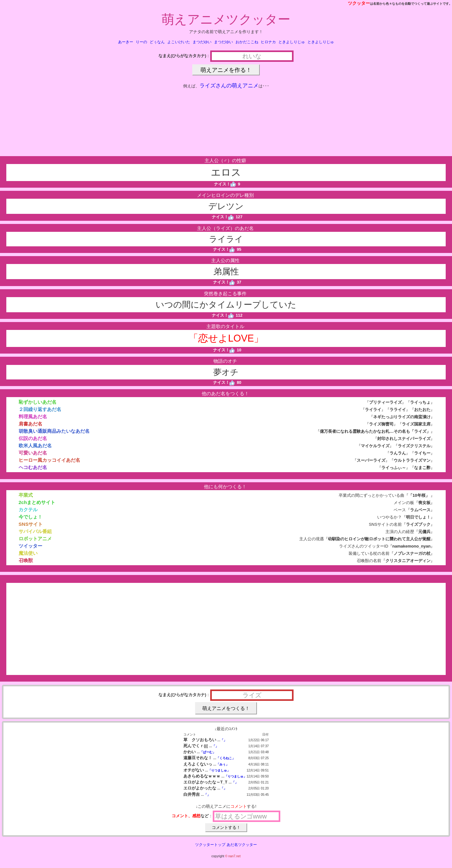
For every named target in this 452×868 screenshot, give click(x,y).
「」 (223, 740)
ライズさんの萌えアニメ (229, 86)
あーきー (126, 42)
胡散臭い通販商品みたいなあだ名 (54, 431)
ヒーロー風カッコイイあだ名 (49, 460)
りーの (141, 42)
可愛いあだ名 (33, 453)
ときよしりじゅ (292, 42)
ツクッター (359, 3)
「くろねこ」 (226, 758)
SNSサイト (31, 524)
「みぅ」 (223, 764)
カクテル (28, 510)
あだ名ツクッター (242, 845)
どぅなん (157, 42)
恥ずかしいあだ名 (38, 402)
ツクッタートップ (210, 845)
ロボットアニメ (35, 539)
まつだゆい (202, 42)
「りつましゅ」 (219, 770)
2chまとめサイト (37, 502)
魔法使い (28, 553)
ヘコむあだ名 (33, 467)
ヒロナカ (268, 42)
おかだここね (247, 42)
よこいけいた (179, 42)
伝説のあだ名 (33, 438)
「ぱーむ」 (208, 752)
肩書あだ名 (30, 424)
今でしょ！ (30, 517)
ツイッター (30, 546)
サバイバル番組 (35, 531)
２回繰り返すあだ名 (40, 409)
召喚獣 (26, 560)
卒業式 (26, 495)
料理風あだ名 (33, 416)
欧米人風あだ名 (35, 446)
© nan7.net (233, 856)
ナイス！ (225, 184)
